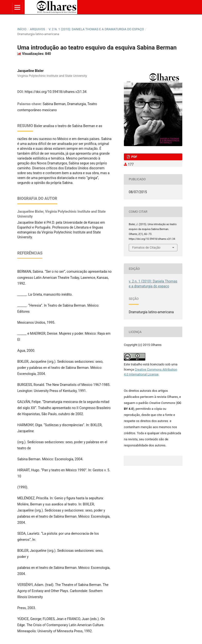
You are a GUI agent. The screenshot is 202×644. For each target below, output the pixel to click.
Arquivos (37, 29)
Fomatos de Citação (146, 247)
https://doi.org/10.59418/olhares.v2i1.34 (55, 92)
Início (22, 29)
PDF (134, 157)
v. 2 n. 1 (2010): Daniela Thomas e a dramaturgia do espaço (96, 29)
